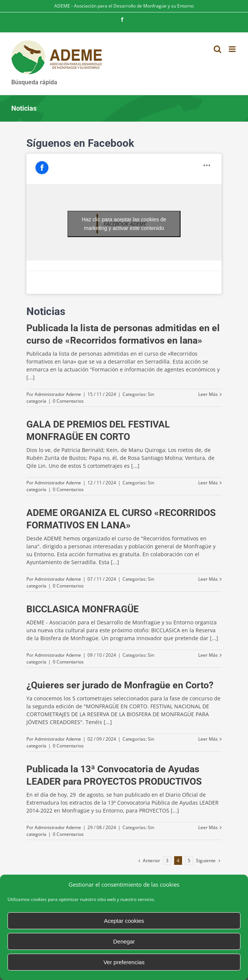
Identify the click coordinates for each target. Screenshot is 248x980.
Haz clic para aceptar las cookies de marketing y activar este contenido (124, 224)
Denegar (124, 941)
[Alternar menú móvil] (233, 49)
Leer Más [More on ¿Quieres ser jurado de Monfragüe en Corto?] (208, 739)
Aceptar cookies (124, 921)
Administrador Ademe (58, 394)
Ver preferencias (124, 962)
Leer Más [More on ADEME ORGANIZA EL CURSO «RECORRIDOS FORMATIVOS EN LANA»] (208, 579)
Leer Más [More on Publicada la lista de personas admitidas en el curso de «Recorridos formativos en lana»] (208, 394)
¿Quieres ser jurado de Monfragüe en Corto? (120, 685)
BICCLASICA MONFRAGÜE (83, 609)
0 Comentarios (68, 401)
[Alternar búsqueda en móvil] (217, 49)
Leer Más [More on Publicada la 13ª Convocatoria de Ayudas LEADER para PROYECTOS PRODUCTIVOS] (208, 827)
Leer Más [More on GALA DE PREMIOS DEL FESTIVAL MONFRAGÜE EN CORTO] (208, 483)
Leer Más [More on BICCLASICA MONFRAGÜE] (208, 655)
